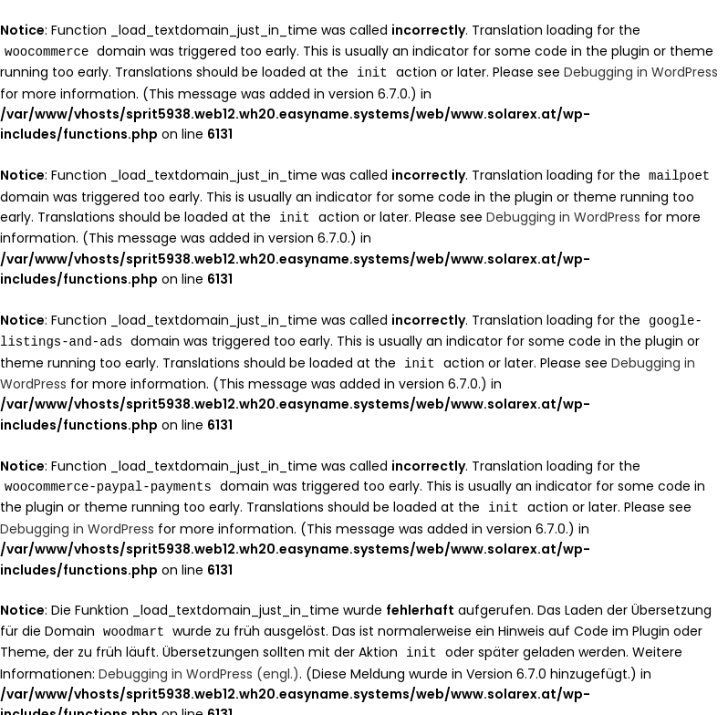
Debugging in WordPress (641, 71)
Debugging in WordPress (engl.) (199, 664)
